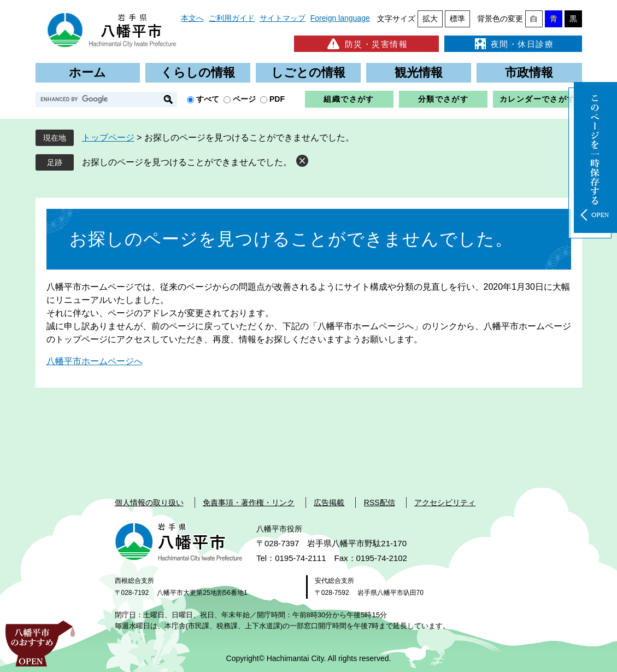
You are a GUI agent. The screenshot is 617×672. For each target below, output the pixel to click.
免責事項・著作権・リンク (249, 502)
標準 (457, 19)
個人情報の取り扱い (149, 502)
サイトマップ (283, 18)
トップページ (108, 138)
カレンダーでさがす (537, 99)
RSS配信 (380, 502)
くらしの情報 (198, 72)
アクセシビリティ (445, 502)
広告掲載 (329, 502)
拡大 (430, 19)
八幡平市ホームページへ (95, 361)
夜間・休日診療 (513, 44)
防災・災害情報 (366, 44)
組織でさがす (349, 99)
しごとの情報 (308, 72)
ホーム (87, 72)
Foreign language (340, 18)
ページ (244, 99)
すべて (208, 99)
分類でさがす (443, 99)
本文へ (192, 18)
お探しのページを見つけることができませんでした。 (187, 162)
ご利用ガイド (232, 18)
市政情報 (529, 72)
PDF (277, 99)
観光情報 (419, 72)
